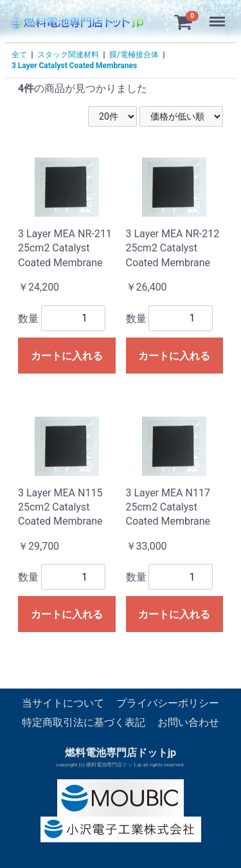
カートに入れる (67, 356)
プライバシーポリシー (168, 703)
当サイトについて (63, 703)
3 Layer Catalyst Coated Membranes (74, 66)
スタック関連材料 (68, 55)
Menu (219, 15)
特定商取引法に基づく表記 (84, 723)
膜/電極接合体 (134, 55)
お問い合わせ (188, 723)
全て (19, 55)
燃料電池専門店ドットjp (121, 753)
